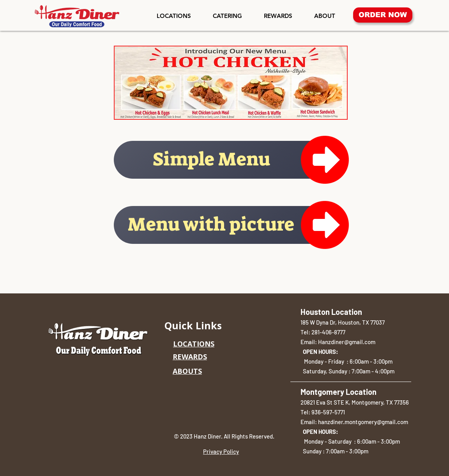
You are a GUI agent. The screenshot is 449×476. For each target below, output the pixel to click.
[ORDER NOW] (383, 15)
